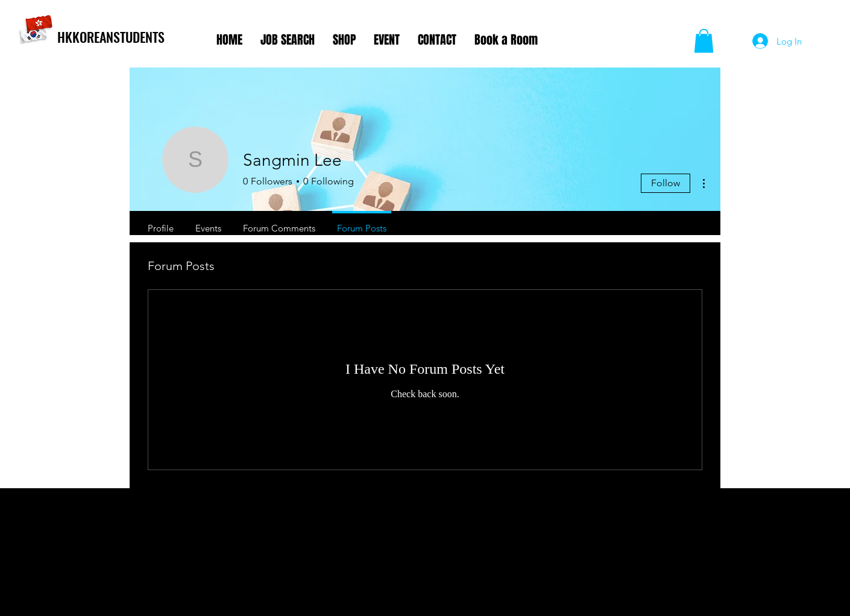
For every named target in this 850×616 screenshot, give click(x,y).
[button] (704, 41)
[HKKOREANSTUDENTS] (132, 37)
